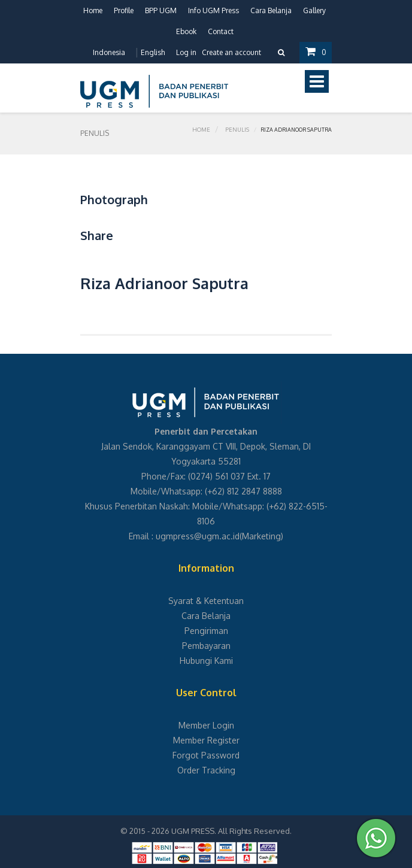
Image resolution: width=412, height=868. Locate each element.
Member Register (206, 740)
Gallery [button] (314, 10)
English (152, 52)
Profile (124, 10)
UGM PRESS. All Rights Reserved (231, 831)
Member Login (206, 725)
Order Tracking (206, 770)
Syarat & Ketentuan (206, 601)
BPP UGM (161, 10)
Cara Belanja (271, 10)
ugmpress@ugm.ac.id (198, 536)
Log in (186, 52)
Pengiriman (206, 631)
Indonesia (108, 52)
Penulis (238, 133)
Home (93, 10)
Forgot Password (206, 755)
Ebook (186, 31)
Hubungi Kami (206, 661)
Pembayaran (206, 646)
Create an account (231, 52)
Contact (221, 31)
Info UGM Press (213, 10)
